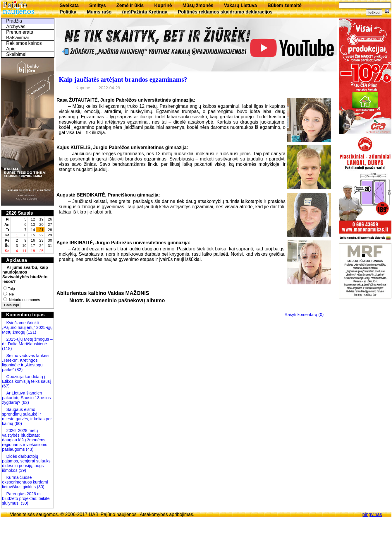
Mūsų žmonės (198, 5)
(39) (22, 470)
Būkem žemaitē (284, 5)
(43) (29, 449)
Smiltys (98, 5)
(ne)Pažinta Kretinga (145, 12)
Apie (11, 49)
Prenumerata (20, 32)
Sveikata (69, 5)
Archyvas (16, 27)
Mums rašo (99, 12)
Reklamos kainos (24, 43)
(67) (6, 386)
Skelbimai (16, 54)
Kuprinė (163, 5)
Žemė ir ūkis (130, 5)
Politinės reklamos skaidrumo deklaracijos (225, 12)
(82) (19, 370)
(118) (7, 349)
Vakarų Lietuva (240, 5)
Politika (68, 12)
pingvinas (372, 514)
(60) (18, 423)
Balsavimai (17, 38)
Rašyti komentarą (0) (304, 314)
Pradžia (14, 21)
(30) (40, 487)
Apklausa (17, 260)
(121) (31, 332)
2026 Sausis (20, 213)
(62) (25, 402)
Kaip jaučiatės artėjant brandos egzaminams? (123, 80)
